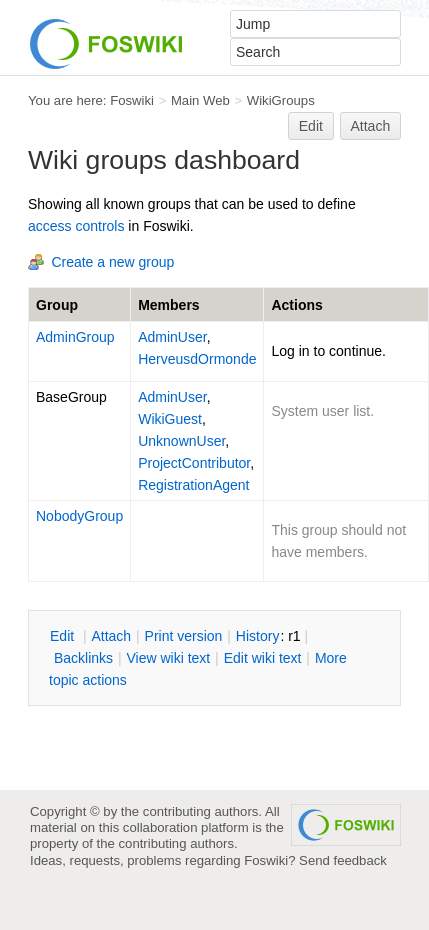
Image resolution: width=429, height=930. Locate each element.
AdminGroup (75, 337)
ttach (111, 636)
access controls (76, 226)
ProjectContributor (194, 463)
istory (258, 636)
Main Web (200, 100)
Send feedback (343, 860)
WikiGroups (281, 100)
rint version (184, 636)
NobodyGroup (79, 516)
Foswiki (132, 100)
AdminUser (172, 337)
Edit (311, 126)
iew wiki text (168, 658)
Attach (371, 126)
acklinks (83, 658)
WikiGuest (170, 419)
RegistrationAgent (193, 485)
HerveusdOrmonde (197, 359)
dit (64, 636)
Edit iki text (263, 658)
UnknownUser (181, 441)
